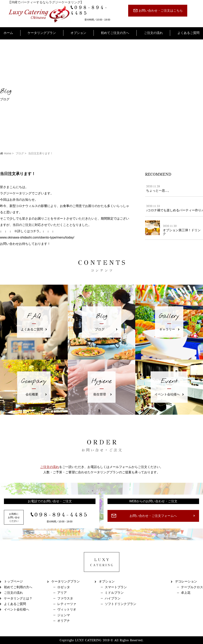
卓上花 (186, 593)
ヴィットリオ (67, 609)
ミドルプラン (114, 593)
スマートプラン (116, 587)
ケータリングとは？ (18, 598)
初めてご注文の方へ (115, 33)
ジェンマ (64, 615)
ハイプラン (113, 598)
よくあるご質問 (188, 33)
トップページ (13, 581)
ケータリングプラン (42, 33)
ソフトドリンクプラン (121, 604)
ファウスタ (65, 598)
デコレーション (186, 581)
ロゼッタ (64, 587)
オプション (78, 33)
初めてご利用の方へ (18, 587)
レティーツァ (67, 604)
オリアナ (64, 621)
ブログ (20, 153)
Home (6, 153)
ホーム (8, 33)
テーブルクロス (192, 587)
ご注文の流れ (153, 33)
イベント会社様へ (17, 609)
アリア (62, 593)
